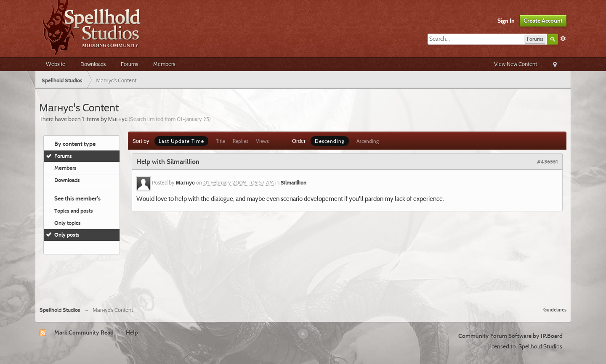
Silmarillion (294, 183)
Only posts (67, 235)
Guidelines (555, 310)
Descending (330, 141)
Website (56, 64)
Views (262, 141)
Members (164, 64)
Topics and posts (74, 211)
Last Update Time (181, 141)
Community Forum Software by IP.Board (510, 336)
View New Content (516, 64)
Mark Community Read (84, 332)
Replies (241, 141)
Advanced (563, 39)
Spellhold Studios (60, 310)
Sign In (506, 21)
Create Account (543, 21)
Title (221, 141)
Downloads (93, 64)
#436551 (548, 161)
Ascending (368, 141)
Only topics (68, 223)
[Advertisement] (303, 277)
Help (132, 332)
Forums (129, 64)
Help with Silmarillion (168, 162)
